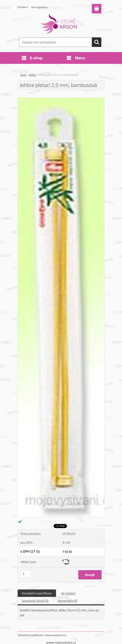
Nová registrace (39, 7)
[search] (97, 42)
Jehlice (32, 75)
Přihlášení (23, 7)
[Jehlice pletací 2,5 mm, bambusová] (61, 99)
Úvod (23, 75)
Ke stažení (68, 593)
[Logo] (58, 24)
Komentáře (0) (68, 601)
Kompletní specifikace (37, 593)
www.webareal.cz (56, 635)
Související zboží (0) (35, 601)
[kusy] (26, 574)
